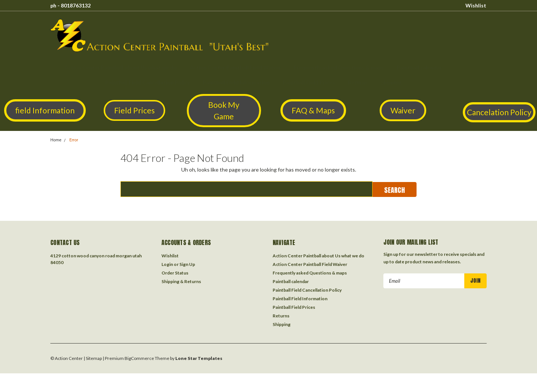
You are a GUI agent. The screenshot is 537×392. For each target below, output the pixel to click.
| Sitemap (93, 358)
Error (74, 140)
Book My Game (224, 111)
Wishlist (476, 5)
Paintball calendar (419, 67)
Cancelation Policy (499, 112)
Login (167, 264)
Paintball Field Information (236, 82)
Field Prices (134, 110)
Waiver (403, 110)
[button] (45, 110)
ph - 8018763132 (70, 5)
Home (56, 140)
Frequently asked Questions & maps (339, 67)
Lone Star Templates (199, 358)
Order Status (175, 273)
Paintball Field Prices (309, 82)
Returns (358, 82)
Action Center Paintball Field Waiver (235, 67)
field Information (45, 110)
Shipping (391, 82)
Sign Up (187, 264)
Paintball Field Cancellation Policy (147, 82)
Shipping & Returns (181, 281)
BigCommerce (139, 358)
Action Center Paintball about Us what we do (121, 67)
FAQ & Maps (313, 110)
